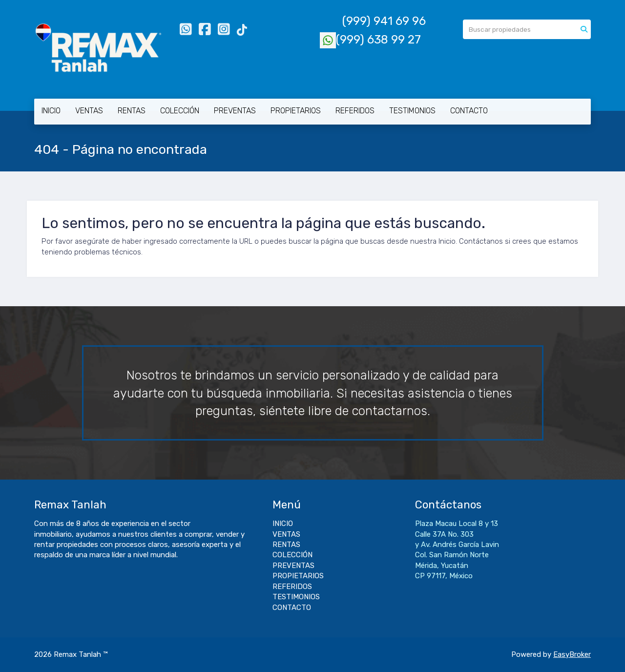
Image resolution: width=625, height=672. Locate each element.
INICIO (51, 111)
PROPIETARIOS (296, 111)
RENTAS (132, 111)
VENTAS (89, 111)
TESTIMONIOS (412, 111)
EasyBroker (572, 654)
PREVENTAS (235, 111)
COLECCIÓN (180, 111)
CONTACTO (469, 111)
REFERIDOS (355, 111)
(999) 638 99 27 (370, 40)
